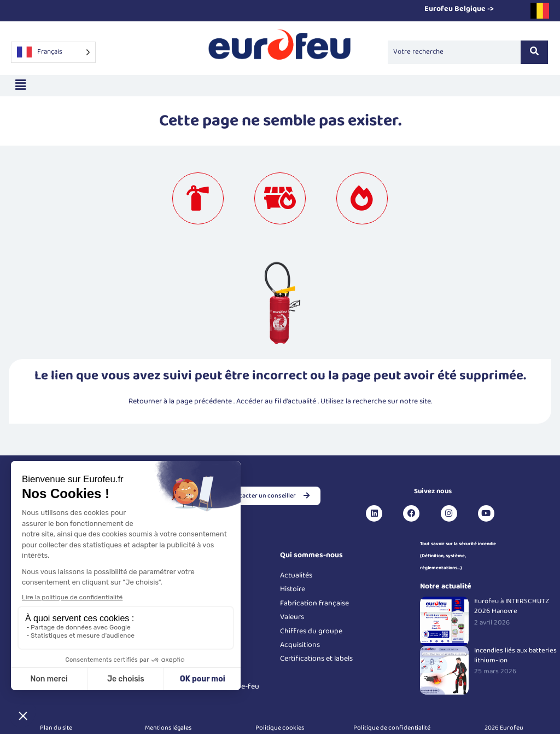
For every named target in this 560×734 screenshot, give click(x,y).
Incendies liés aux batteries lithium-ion (515, 656)
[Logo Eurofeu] (280, 50)
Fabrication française (314, 603)
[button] (20, 86)
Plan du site (56, 728)
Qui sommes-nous (311, 555)
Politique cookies (280, 728)
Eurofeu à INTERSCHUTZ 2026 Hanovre (512, 606)
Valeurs (292, 617)
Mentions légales (168, 728)
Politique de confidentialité (392, 728)
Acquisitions (300, 645)
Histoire (293, 589)
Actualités (296, 575)
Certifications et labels (316, 658)
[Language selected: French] (53, 52)
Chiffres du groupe (311, 631)
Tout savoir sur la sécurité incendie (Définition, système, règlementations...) (458, 556)
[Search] (454, 52)
